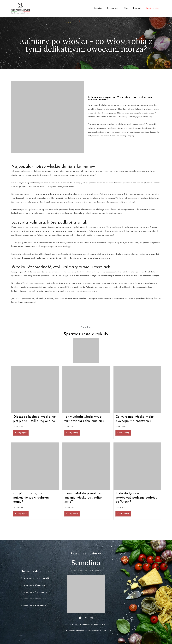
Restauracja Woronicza (33, 599)
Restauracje (113, 8)
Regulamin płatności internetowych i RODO (86, 631)
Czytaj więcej (21, 433)
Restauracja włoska (86, 554)
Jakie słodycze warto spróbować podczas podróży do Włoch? (136, 498)
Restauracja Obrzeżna (33, 585)
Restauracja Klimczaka (33, 606)
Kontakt (137, 8)
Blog (126, 8)
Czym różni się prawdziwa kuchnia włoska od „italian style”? (84, 498)
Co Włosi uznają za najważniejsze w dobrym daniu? (31, 498)
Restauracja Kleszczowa (34, 592)
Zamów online (152, 8)
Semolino (98, 8)
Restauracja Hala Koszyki (35, 578)
